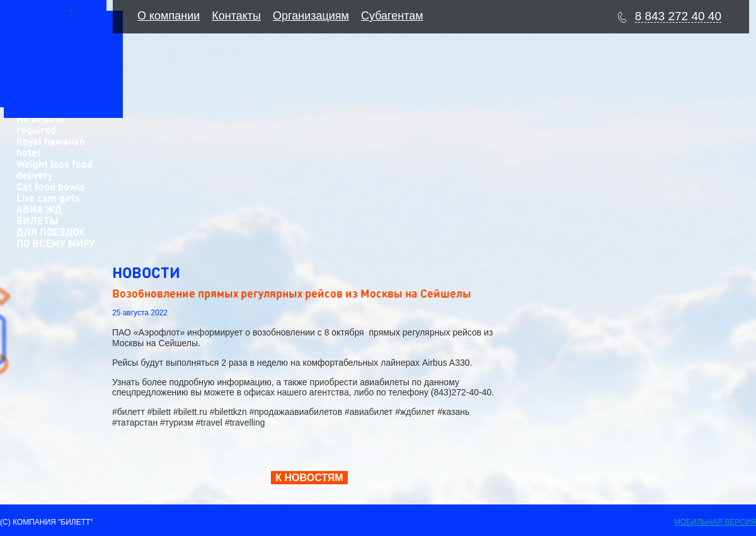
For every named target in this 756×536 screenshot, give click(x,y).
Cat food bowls (51, 186)
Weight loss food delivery (54, 169)
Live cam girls (48, 198)
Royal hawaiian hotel (51, 147)
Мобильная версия (715, 522)
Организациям (311, 16)
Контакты (236, 16)
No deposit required (41, 124)
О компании (169, 16)
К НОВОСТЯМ (309, 478)
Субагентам (392, 16)
